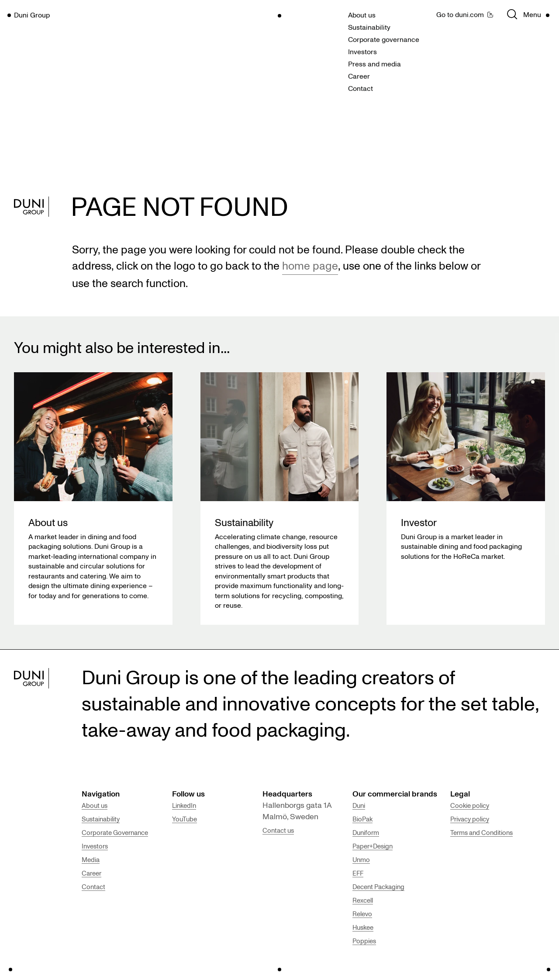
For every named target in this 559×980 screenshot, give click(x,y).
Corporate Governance (115, 832)
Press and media (374, 64)
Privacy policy (470, 819)
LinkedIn (184, 805)
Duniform (366, 832)
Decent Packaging (378, 887)
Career (359, 76)
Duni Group (32, 15)
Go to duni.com (460, 14)
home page (310, 265)
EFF (358, 873)
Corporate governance (384, 39)
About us (362, 15)
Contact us (278, 830)
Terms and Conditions (481, 832)
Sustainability (369, 27)
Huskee (363, 927)
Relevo (362, 914)
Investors (362, 52)
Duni (359, 805)
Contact (361, 88)
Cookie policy (470, 805)
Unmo (361, 859)
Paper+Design (373, 846)
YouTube (185, 819)
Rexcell (363, 900)
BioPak (362, 819)
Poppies (364, 941)
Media (91, 859)
